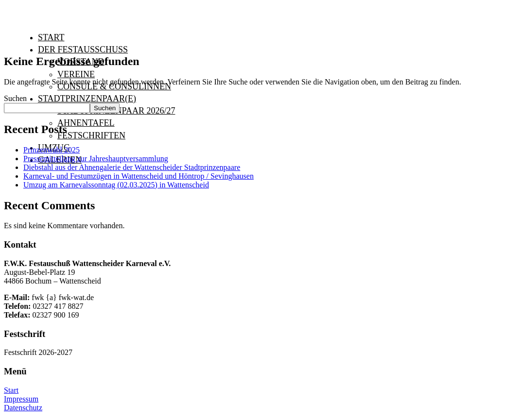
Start (51, 37)
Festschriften (91, 135)
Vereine (76, 74)
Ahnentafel (86, 123)
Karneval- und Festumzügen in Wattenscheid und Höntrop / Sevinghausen (139, 176)
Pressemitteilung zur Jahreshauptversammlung (96, 159)
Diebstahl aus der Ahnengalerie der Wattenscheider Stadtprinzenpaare (132, 167)
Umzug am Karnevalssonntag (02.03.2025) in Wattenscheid (116, 185)
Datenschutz (23, 408)
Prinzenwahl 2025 (52, 150)
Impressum (21, 399)
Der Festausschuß (83, 50)
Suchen (15, 98)
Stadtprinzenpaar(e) (87, 99)
